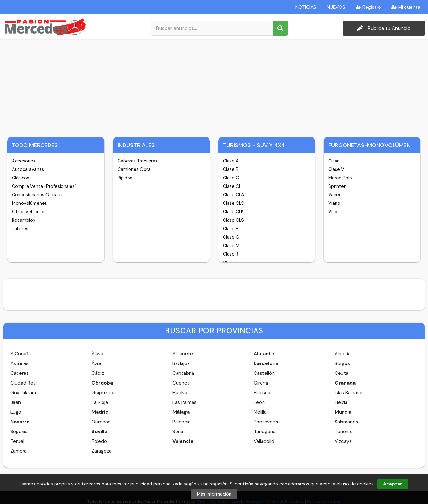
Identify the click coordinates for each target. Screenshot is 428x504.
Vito (333, 212)
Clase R (231, 254)
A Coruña (21, 354)
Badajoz (181, 363)
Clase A (231, 161)
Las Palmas (185, 402)
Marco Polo (340, 178)
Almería (343, 354)
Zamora (18, 451)
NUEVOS (336, 7)
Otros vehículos (29, 212)
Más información (214, 494)
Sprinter (337, 186)
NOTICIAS (306, 7)
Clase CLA (234, 195)
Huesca (262, 393)
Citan (334, 161)
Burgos (342, 363)
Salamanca (346, 422)
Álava (97, 354)
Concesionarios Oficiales (38, 195)
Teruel (17, 441)
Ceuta (341, 373)
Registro (368, 7)
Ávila (96, 363)
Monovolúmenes (29, 203)
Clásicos (21, 178)
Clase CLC (233, 203)
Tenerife (344, 432)
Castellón (264, 373)
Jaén (16, 402)
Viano (334, 203)
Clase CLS (233, 220)
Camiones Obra (134, 169)
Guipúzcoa (104, 393)
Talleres (20, 229)
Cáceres (20, 373)
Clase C (231, 178)
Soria (178, 432)
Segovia (19, 432)
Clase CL (232, 186)
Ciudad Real (24, 383)
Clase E (231, 229)
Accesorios (24, 161)
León (259, 402)
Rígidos (125, 178)
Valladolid (264, 441)
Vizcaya (343, 441)
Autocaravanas (28, 169)
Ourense (101, 422)
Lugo (16, 412)
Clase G (231, 237)
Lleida (341, 402)
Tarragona (265, 432)
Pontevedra (267, 422)
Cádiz (98, 373)
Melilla (260, 412)
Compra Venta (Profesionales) (44, 186)
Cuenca (181, 383)
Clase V (336, 169)
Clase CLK (233, 212)
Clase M (231, 246)
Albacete (183, 354)
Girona (261, 383)
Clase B (231, 169)
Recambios (24, 220)
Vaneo (335, 195)
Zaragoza (102, 451)
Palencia (182, 422)
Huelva (180, 393)
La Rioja (100, 402)
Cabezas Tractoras (137, 161)
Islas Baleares (349, 393)
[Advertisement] (214, 87)
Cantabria (183, 373)
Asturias (19, 363)
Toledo (99, 441)
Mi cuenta (406, 7)
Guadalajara (23, 393)
